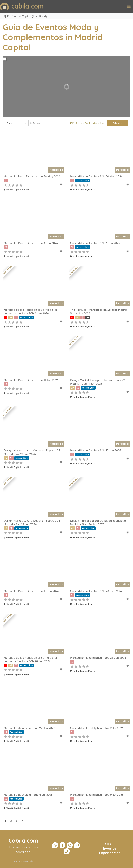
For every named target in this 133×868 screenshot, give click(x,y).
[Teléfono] (67, 851)
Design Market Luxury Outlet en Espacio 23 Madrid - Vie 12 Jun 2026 (32, 452)
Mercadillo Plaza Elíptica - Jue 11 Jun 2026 (31, 380)
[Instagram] (70, 845)
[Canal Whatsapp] (55, 845)
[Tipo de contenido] (16, 123)
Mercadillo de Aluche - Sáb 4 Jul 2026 (28, 795)
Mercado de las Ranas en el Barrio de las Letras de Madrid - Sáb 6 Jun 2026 (31, 312)
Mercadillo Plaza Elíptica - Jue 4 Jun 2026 (31, 243)
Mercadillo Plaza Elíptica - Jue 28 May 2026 (32, 176)
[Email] (77, 845)
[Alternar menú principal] (129, 6)
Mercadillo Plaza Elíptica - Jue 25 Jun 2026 (98, 658)
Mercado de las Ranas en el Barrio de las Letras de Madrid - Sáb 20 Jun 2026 (31, 659)
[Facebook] (63, 845)
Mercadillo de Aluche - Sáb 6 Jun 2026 (95, 243)
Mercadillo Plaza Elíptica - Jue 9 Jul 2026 (97, 795)
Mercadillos (56, 170)
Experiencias (110, 853)
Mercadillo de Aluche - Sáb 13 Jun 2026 (96, 450)
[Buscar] (48, 123)
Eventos (110, 848)
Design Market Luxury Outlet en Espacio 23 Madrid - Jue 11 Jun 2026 (98, 382)
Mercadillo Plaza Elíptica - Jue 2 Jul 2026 (97, 728)
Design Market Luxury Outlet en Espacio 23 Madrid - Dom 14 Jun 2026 (98, 522)
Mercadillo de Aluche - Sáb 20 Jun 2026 (96, 591)
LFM (32, 861)
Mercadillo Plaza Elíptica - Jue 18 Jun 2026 (31, 591)
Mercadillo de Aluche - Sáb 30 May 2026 (96, 176)
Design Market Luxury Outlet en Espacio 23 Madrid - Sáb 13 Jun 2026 (32, 522)
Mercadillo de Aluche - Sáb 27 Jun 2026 (29, 728)
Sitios (110, 844)
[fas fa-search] (118, 123)
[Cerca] (87, 123)
